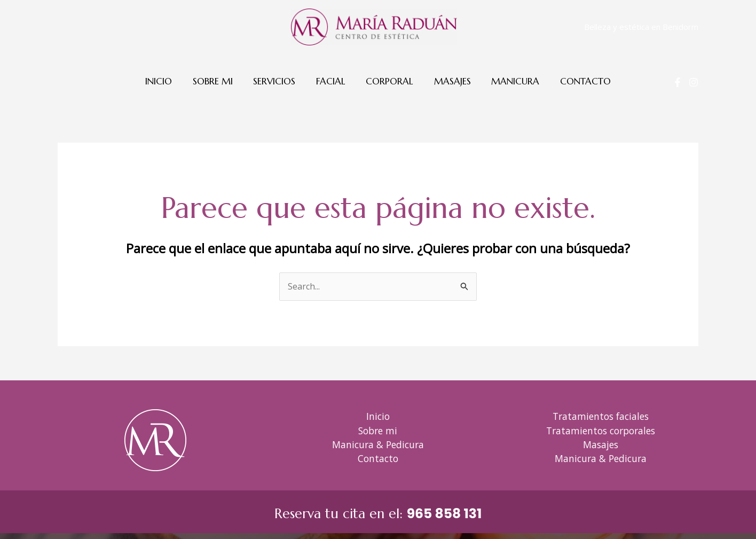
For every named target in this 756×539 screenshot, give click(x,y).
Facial (332, 81)
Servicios (278, 81)
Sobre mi (219, 81)
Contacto (577, 81)
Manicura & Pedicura (378, 444)
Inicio (167, 81)
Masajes (449, 81)
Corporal (388, 81)
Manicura (509, 81)
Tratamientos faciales (601, 416)
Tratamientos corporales (601, 431)
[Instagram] (694, 82)
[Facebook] (678, 82)
